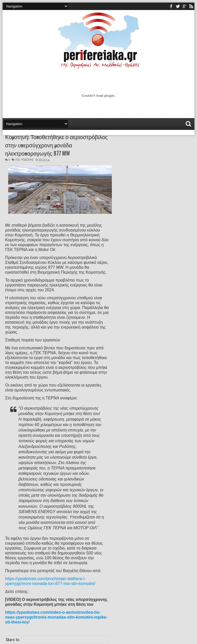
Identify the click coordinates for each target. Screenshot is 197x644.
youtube (184, 6)
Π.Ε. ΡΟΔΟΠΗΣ (24, 160)
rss (191, 6)
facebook (171, 6)
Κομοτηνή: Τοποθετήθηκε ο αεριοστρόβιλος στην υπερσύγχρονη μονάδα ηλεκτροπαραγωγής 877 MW (56, 145)
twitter (178, 6)
